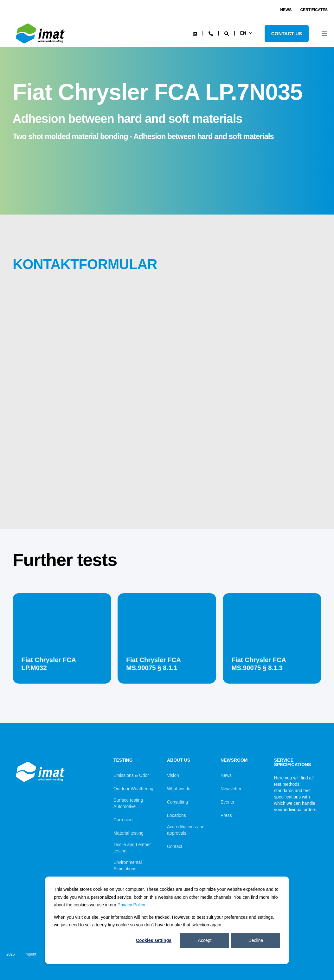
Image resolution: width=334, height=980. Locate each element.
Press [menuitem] (226, 815)
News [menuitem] (226, 775)
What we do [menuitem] (179, 789)
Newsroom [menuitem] (234, 760)
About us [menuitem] (179, 760)
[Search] (227, 33)
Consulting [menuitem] (177, 802)
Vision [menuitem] (173, 775)
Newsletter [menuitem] (231, 789)
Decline (256, 940)
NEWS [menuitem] (286, 10)
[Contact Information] (211, 33)
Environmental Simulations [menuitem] (128, 865)
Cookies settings (154, 940)
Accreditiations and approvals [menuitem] (186, 830)
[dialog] (167, 920)
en (243, 33)
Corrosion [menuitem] (123, 820)
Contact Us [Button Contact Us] (287, 33)
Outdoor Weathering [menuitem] (133, 789)
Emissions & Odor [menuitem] (131, 775)
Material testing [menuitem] (128, 833)
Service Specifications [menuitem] (292, 762)
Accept (205, 940)
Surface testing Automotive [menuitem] (128, 803)
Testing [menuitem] (123, 760)
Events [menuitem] (227, 802)
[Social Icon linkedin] (195, 34)
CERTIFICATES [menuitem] (314, 10)
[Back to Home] (41, 43)
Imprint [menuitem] (31, 954)
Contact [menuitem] (175, 846)
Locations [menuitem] (177, 815)
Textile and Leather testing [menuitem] (132, 848)
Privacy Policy (131, 905)
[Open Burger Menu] (324, 34)
